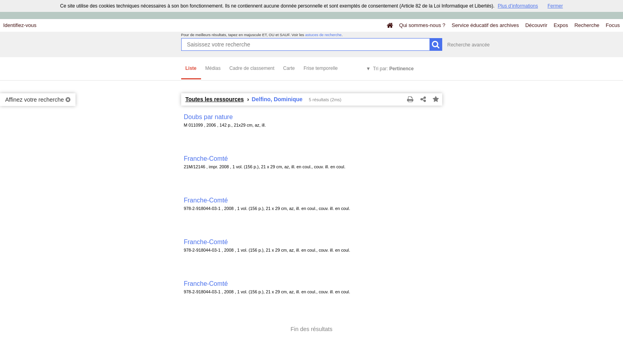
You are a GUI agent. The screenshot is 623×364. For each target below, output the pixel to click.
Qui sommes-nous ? (422, 25)
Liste (191, 68)
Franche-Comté (206, 159)
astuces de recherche (323, 35)
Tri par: (393, 69)
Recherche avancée (469, 45)
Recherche (587, 25)
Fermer (555, 6)
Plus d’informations (518, 6)
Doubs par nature (208, 117)
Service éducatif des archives (485, 25)
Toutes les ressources (215, 99)
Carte (289, 68)
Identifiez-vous (20, 25)
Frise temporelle (321, 68)
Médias (213, 68)
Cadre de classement (252, 68)
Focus (613, 25)
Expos (561, 25)
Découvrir (536, 25)
